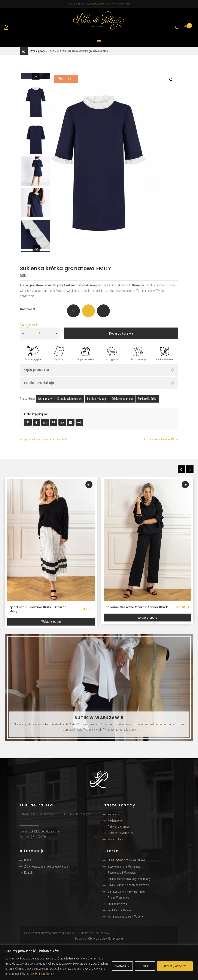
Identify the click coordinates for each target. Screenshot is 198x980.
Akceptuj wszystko (175, 966)
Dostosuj (121, 966)
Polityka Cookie (44, 974)
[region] (99, 962)
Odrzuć (145, 966)
